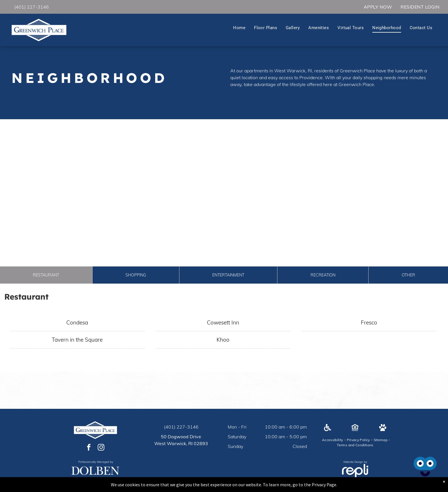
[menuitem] (378, 7)
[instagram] (101, 448)
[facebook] (89, 448)
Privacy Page (324, 485)
